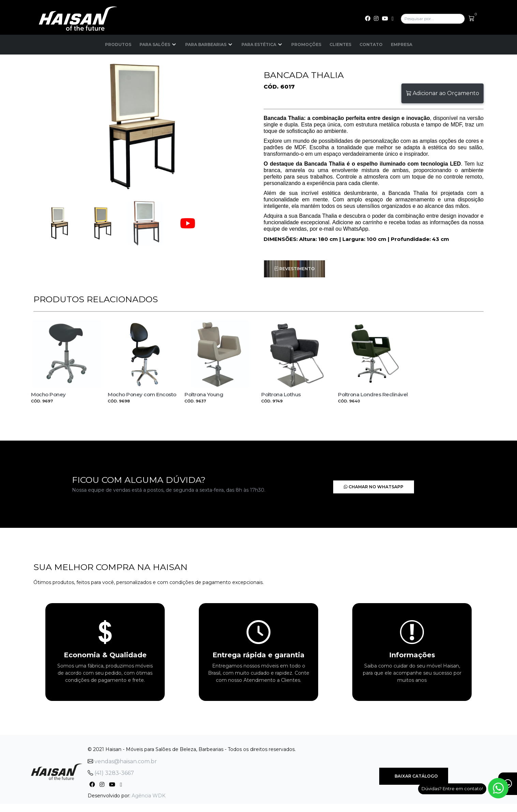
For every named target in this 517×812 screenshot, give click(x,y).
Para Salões (158, 45)
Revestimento (294, 269)
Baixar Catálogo (414, 776)
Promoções (306, 44)
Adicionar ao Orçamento (442, 93)
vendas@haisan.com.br (122, 761)
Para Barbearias (209, 45)
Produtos (118, 44)
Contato (371, 44)
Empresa (402, 44)
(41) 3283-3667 (111, 773)
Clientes (340, 44)
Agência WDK (149, 796)
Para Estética (262, 45)
